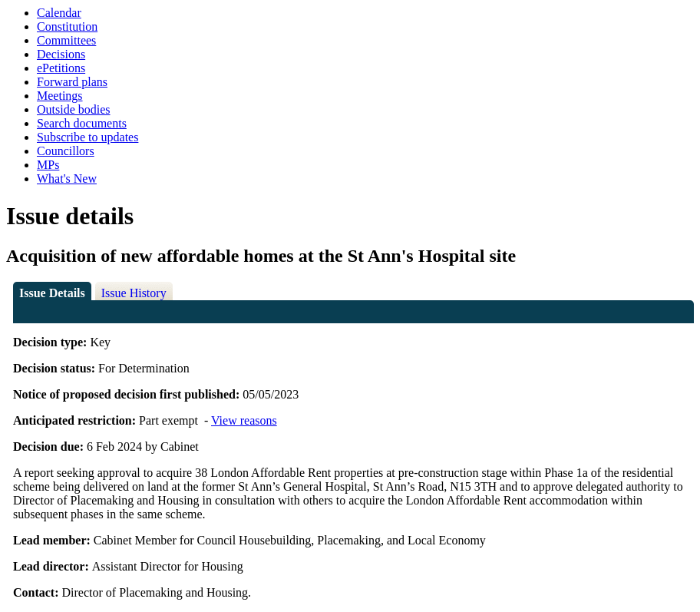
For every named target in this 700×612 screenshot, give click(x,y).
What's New (67, 179)
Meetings (60, 96)
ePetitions (61, 68)
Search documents (82, 123)
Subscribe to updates (87, 137)
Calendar (59, 13)
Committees (66, 40)
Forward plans (72, 82)
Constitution (67, 26)
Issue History (134, 293)
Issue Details (52, 293)
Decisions (61, 54)
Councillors (66, 151)
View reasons (244, 420)
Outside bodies (74, 109)
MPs (48, 165)
